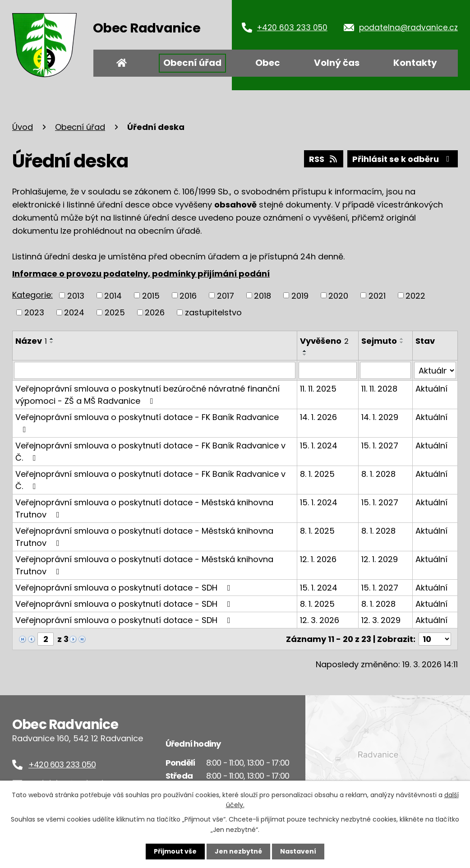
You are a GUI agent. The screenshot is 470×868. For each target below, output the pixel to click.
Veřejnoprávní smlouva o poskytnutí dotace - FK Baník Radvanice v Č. (150, 452)
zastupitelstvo (213, 312)
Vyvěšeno (324, 341)
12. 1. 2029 (380, 559)
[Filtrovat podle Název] (155, 370)
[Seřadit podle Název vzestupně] (52, 339)
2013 (76, 295)
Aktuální (431, 389)
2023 (34, 312)
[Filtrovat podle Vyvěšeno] (328, 370)
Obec (268, 63)
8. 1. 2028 (378, 474)
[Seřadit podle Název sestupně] (52, 342)
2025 (115, 312)
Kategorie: (32, 295)
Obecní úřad (192, 63)
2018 (263, 295)
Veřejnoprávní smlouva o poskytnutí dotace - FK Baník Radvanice (147, 422)
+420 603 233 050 (292, 28)
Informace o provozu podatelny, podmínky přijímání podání (141, 274)
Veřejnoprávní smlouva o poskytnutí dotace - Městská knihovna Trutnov (144, 508)
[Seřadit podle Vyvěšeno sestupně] (305, 355)
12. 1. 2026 (318, 559)
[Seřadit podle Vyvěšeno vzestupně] (305, 351)
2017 (226, 295)
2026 (155, 312)
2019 (300, 295)
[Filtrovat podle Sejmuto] (385, 370)
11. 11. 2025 (318, 389)
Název (31, 341)
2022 (415, 295)
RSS (324, 159)
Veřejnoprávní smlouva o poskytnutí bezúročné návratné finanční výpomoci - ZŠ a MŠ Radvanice (147, 395)
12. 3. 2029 (381, 620)
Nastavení (298, 851)
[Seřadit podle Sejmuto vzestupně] (402, 339)
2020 (338, 295)
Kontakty (415, 63)
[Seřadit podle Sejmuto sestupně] (402, 342)
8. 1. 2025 (317, 474)
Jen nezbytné (238, 851)
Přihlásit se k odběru (403, 159)
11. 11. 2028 (379, 389)
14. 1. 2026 (318, 417)
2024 (74, 312)
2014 (113, 295)
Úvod (122, 63)
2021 (377, 295)
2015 (151, 295)
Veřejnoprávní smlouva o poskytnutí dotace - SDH (125, 588)
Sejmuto (379, 341)
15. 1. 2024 (319, 446)
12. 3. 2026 (320, 620)
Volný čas (337, 63)
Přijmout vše (175, 851)
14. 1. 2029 (380, 417)
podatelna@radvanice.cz (408, 28)
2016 (188, 295)
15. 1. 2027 (380, 446)
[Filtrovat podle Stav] (435, 370)
